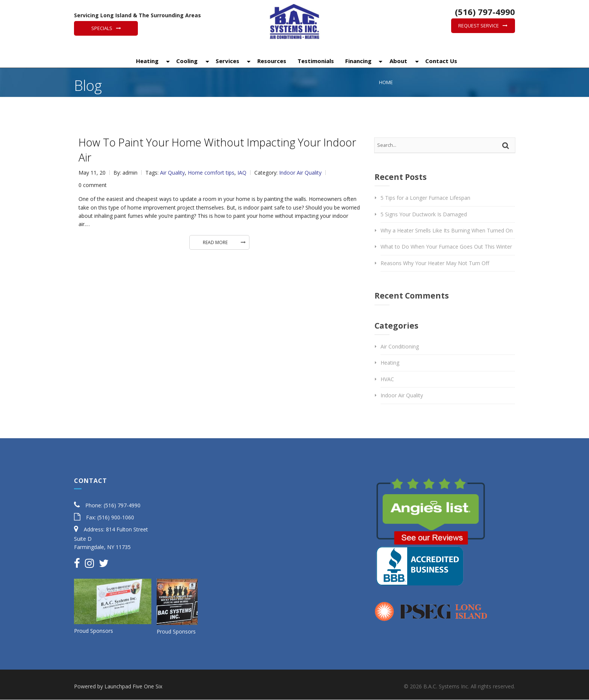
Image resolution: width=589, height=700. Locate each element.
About (398, 61)
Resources (271, 61)
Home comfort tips (211, 173)
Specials (102, 28)
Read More (215, 242)
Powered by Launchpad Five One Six (118, 686)
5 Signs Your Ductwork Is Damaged (424, 214)
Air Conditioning (400, 346)
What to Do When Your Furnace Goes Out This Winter (446, 247)
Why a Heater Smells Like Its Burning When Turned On (447, 230)
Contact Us (440, 61)
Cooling (186, 61)
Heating (146, 61)
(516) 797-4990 (484, 12)
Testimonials (315, 61)
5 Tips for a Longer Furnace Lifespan (425, 198)
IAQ (242, 173)
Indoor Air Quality (300, 173)
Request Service (479, 26)
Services (227, 61)
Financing (358, 61)
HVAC (387, 379)
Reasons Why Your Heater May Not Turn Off (435, 263)
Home (386, 82)
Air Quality (172, 173)
